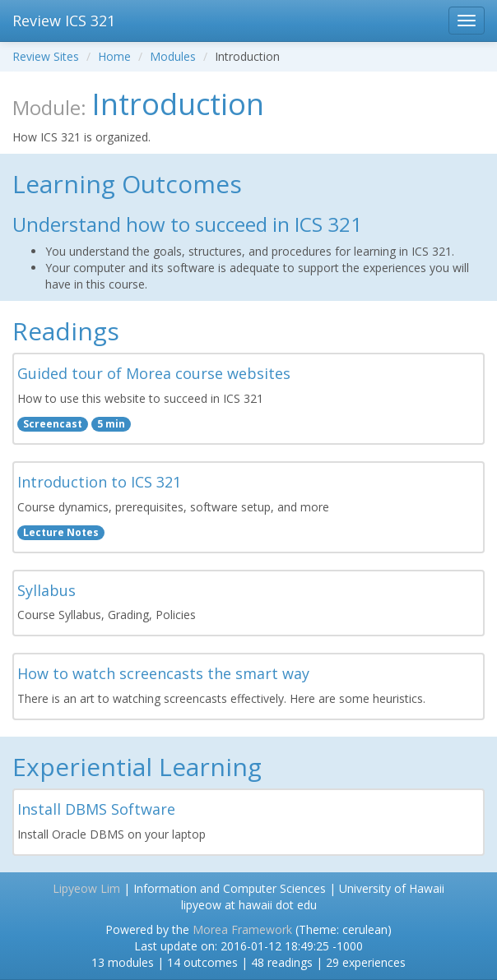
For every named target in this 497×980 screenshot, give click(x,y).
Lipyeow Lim (86, 888)
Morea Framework (242, 929)
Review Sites (46, 56)
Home (114, 56)
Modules (173, 56)
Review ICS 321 (64, 21)
